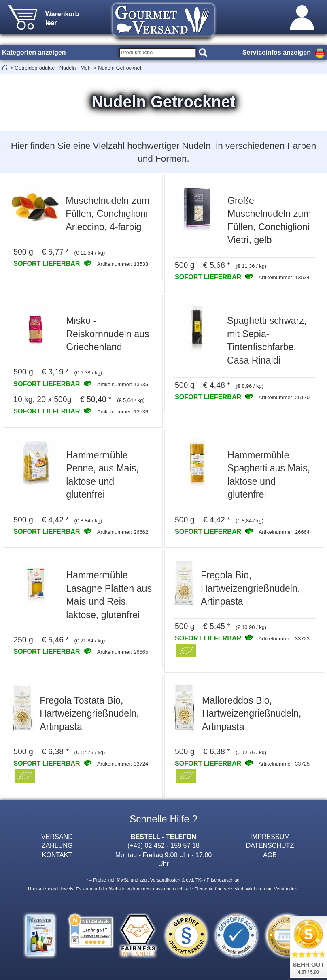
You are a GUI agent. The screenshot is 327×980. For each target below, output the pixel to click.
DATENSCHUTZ (270, 845)
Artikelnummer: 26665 (123, 652)
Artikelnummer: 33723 (284, 639)
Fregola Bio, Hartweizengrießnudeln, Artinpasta (250, 588)
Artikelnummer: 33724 (123, 764)
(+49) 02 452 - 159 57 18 (163, 845)
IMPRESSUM (270, 837)
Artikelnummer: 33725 (284, 764)
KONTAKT (57, 855)
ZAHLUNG (57, 845)
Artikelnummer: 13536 (123, 412)
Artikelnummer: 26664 (284, 532)
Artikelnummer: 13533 (123, 264)
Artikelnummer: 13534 (284, 277)
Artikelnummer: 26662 (123, 532)
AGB (270, 855)
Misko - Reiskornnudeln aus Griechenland (107, 334)
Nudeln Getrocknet (120, 68)
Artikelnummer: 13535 (123, 384)
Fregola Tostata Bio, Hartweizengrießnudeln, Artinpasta (89, 714)
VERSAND (57, 837)
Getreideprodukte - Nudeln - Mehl (53, 68)
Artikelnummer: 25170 (284, 397)
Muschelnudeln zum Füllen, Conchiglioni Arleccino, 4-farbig (107, 214)
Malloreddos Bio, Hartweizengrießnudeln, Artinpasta (252, 714)
